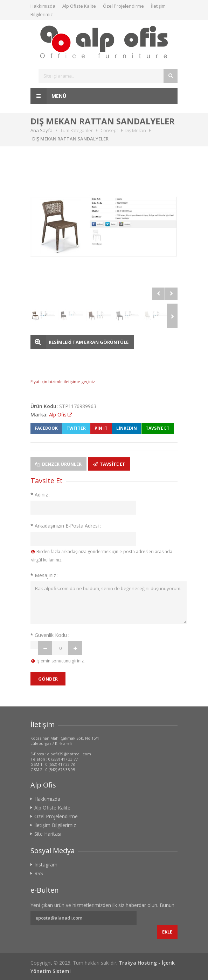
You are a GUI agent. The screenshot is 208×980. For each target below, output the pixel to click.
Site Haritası (48, 834)
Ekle (167, 932)
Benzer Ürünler (58, 464)
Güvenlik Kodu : (50, 635)
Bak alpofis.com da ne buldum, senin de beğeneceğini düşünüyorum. (109, 603)
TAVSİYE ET (158, 428)
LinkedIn (127, 428)
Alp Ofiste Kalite (79, 6)
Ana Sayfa (41, 130)
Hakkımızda (43, 6)
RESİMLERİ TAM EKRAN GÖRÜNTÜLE (89, 342)
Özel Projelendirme (123, 6)
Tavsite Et (109, 464)
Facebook (46, 428)
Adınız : (40, 495)
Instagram (46, 865)
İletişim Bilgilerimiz (55, 825)
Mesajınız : (44, 575)
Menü (48, 96)
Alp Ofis (58, 415)
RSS (39, 873)
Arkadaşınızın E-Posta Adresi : (66, 526)
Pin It (101, 428)
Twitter (76, 428)
